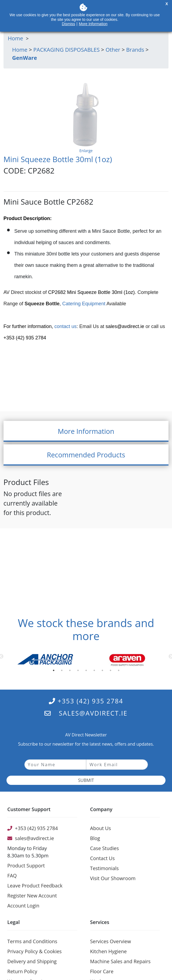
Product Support (26, 866)
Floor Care (102, 971)
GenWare (25, 58)
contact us (66, 326)
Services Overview (111, 941)
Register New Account (32, 896)
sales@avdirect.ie (125, 326)
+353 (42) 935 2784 (86, 701)
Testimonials (105, 868)
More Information (93, 24)
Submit (86, 780)
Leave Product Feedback (35, 886)
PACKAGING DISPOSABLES (66, 50)
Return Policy (22, 971)
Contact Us (103, 858)
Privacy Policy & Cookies (35, 951)
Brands (135, 50)
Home (20, 50)
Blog (95, 838)
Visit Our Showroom (113, 878)
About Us (101, 828)
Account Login (23, 906)
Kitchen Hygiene (108, 951)
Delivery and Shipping (32, 961)
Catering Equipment (84, 304)
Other (113, 50)
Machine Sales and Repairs (120, 961)
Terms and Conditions (32, 941)
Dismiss (68, 24)
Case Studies (105, 848)
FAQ (12, 876)
